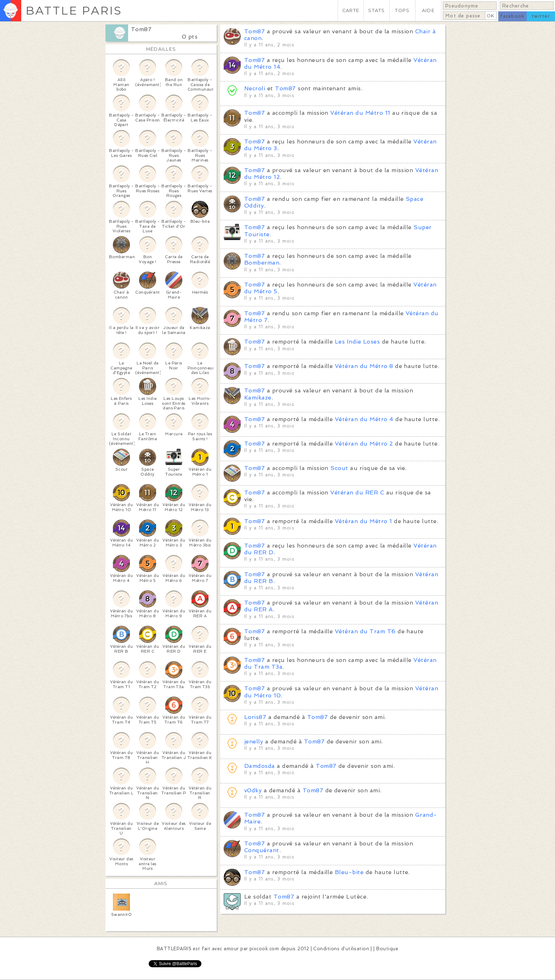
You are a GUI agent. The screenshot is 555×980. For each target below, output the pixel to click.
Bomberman (262, 263)
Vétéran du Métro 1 (364, 521)
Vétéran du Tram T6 (365, 631)
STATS (376, 10)
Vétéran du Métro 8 (364, 366)
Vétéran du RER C (357, 492)
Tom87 (141, 29)
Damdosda (260, 766)
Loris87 (255, 717)
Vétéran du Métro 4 (364, 419)
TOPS (402, 10)
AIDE (428, 10)
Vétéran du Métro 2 (364, 444)
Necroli (255, 88)
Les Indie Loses (357, 342)
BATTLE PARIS (74, 10)
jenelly (254, 741)
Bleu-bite (349, 872)
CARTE (351, 10)
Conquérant (262, 850)
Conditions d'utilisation (341, 949)
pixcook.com (264, 949)
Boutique (387, 949)
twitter (541, 16)
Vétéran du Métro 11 (360, 113)
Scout (339, 468)
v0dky (253, 790)
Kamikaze (258, 398)
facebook (512, 16)
